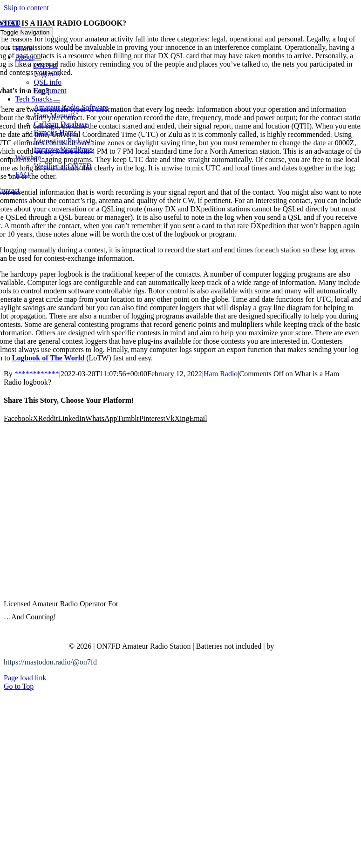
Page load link (25, 678)
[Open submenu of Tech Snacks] (56, 102)
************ (37, 374)
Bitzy (284, 646)
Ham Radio (221, 374)
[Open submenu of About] (38, 60)
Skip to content (26, 8)
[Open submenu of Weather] (43, 160)
